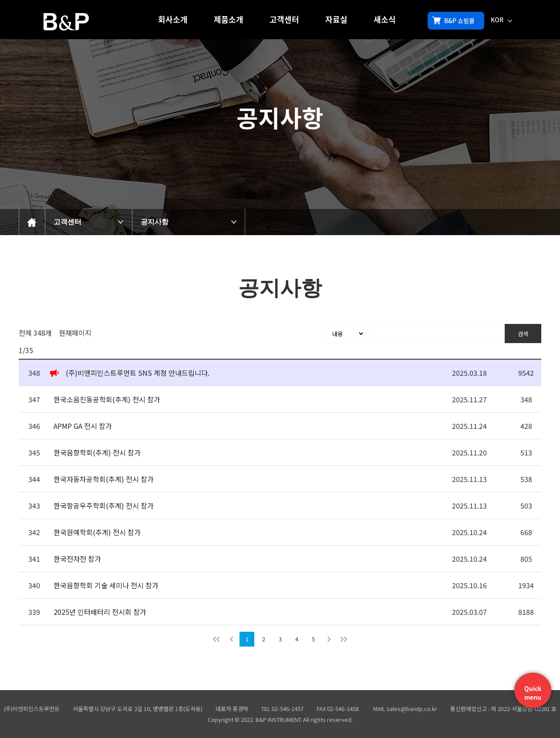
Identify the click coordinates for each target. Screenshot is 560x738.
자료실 (336, 19)
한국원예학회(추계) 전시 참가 (97, 532)
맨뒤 (344, 639)
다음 (329, 639)
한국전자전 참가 (77, 559)
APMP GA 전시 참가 (83, 426)
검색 (523, 334)
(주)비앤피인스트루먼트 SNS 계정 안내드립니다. (138, 373)
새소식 (385, 19)
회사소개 (173, 19)
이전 (231, 639)
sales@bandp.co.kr (412, 709)
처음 (216, 639)
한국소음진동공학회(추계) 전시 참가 (107, 399)
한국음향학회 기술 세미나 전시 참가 (106, 585)
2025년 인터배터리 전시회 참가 (100, 612)
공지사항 (155, 222)
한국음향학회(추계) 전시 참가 (97, 452)
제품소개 (229, 19)
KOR (501, 20)
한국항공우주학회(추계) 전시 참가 (104, 505)
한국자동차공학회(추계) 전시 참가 (104, 479)
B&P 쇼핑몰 (453, 20)
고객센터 (284, 19)
